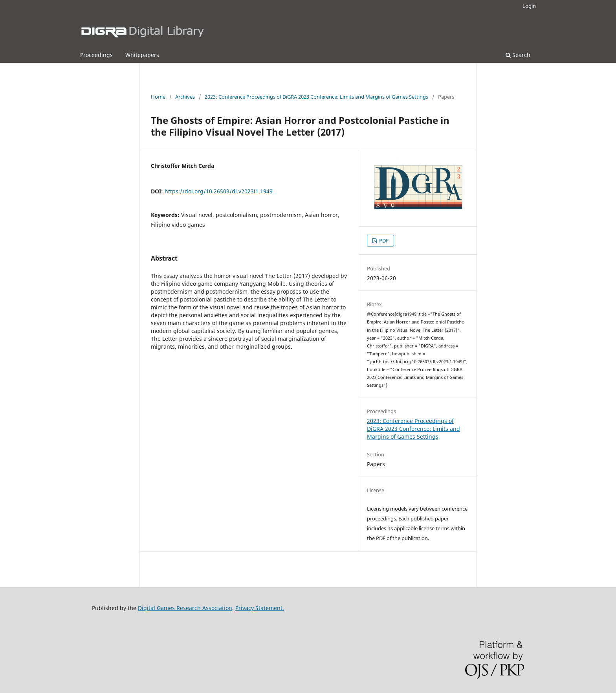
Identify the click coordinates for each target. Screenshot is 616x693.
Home (158, 97)
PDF (383, 241)
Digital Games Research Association (185, 608)
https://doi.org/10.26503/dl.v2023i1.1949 (219, 191)
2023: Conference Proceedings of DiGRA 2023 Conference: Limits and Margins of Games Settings (316, 97)
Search (518, 55)
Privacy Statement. (260, 608)
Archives (185, 97)
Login (529, 6)
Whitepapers (142, 55)
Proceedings (96, 55)
